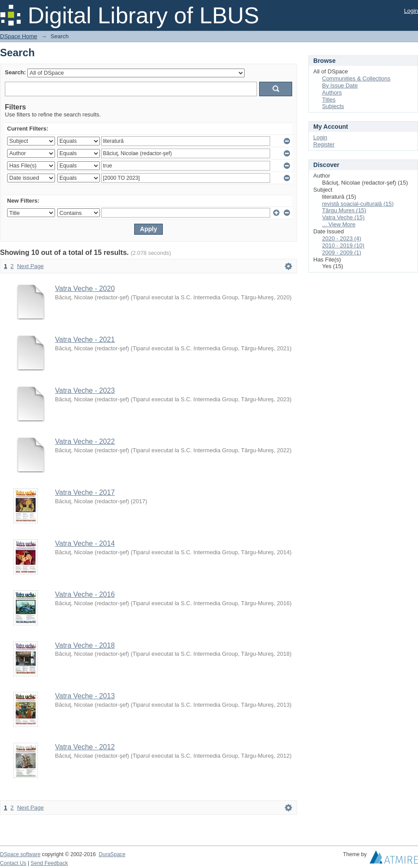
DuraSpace (112, 854)
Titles (329, 100)
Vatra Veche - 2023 (85, 390)
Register (324, 144)
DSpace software (20, 854)
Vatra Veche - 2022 (85, 441)
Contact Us (13, 863)
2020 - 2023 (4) (342, 238)
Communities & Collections (356, 78)
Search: (15, 72)
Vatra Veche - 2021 (85, 340)
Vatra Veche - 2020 (85, 289)
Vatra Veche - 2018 (85, 645)
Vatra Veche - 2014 (85, 543)
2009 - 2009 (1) (342, 252)
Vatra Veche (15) (343, 217)
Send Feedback (49, 863)
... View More (339, 224)
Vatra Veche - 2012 (85, 747)
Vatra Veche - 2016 (85, 594)
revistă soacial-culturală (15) (358, 204)
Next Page (31, 266)
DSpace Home (19, 36)
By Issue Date (340, 85)
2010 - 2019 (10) (343, 245)
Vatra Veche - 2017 (85, 492)
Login (411, 11)
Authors (332, 93)
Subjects (333, 106)
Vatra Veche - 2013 (85, 696)
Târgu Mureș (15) (344, 210)
